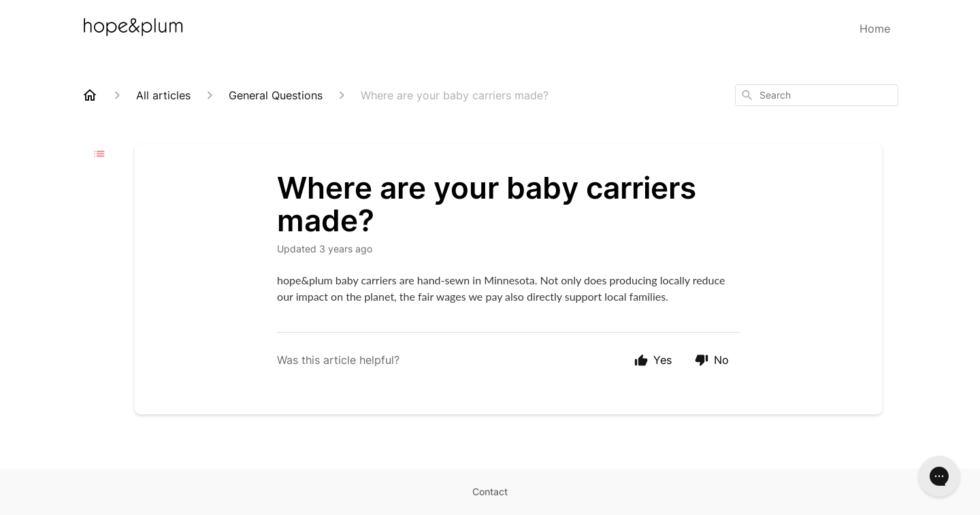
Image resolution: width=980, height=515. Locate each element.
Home (875, 29)
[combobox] (817, 95)
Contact (490, 492)
